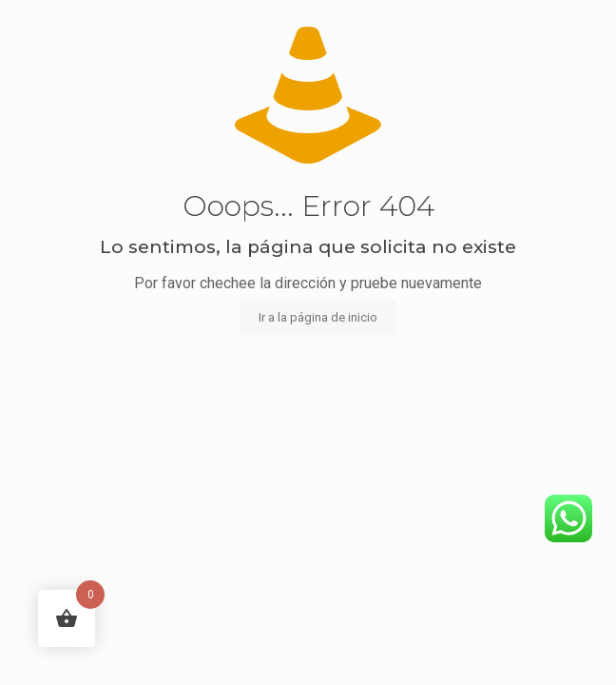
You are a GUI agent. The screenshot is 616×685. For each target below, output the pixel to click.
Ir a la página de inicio (318, 317)
